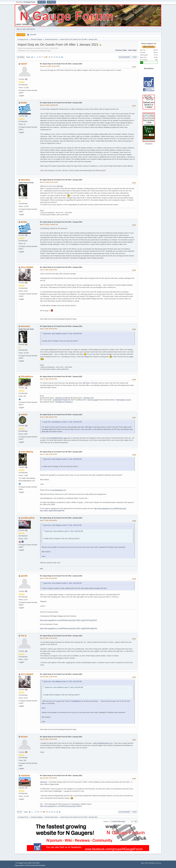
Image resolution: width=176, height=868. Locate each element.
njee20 (24, 64)
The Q (24, 636)
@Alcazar (44, 782)
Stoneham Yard (88, 398)
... (36, 57)
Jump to (106, 822)
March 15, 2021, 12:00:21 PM (49, 224)
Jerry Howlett (27, 267)
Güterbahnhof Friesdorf (61, 400)
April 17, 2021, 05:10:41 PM (48, 329)
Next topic (133, 50)
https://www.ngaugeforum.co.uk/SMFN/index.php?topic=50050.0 (61, 806)
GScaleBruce (27, 376)
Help (142, 863)
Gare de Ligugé (92, 400)
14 (59, 57)
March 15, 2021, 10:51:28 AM (49, 182)
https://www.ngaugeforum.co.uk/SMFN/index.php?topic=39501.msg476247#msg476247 (69, 620)
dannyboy (25, 180)
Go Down (21, 57)
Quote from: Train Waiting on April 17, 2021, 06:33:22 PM (63, 525)
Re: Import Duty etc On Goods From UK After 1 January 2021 (61, 64)
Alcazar (24, 737)
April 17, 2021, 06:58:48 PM (48, 520)
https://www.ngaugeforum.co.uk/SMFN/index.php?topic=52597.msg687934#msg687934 (69, 628)
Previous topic (121, 50)
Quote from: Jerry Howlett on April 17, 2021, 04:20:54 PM (63, 334)
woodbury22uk (28, 518)
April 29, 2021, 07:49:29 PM (48, 778)
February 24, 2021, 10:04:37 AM (50, 66)
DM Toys (86, 383)
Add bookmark (124, 57)
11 (52, 57)
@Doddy (60, 186)
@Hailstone (77, 701)
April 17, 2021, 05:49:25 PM (48, 379)
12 (54, 57)
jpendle (24, 576)
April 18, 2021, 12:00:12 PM (48, 677)
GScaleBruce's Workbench (64, 402)
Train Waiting (27, 452)
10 (49, 57)
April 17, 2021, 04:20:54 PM (48, 270)
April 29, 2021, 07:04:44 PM (48, 739)
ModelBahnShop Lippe (59, 438)
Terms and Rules (150, 863)
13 (57, 57)
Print (135, 57)
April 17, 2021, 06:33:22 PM (48, 454)
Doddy (24, 103)
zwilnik (24, 415)
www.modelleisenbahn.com (103, 743)
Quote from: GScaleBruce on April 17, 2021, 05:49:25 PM (63, 422)
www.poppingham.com (59, 490)
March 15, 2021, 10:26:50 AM (49, 105)
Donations (149, 144)
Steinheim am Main (62, 398)
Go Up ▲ (159, 863)
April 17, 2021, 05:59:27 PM (48, 417)
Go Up (19, 812)
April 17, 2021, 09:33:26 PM (48, 578)
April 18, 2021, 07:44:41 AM (48, 638)
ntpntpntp (25, 775)
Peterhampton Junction (124, 400)
